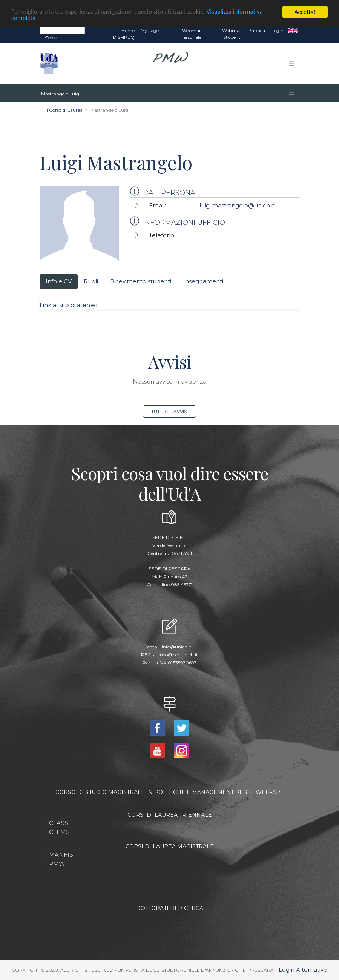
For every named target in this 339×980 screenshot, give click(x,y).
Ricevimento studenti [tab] (141, 281)
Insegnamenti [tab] (203, 281)
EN (293, 31)
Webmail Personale (191, 34)
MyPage (150, 30)
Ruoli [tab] (91, 281)
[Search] (62, 30)
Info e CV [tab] (59, 281)
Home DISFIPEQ (124, 34)
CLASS (59, 823)
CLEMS (59, 832)
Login (277, 30)
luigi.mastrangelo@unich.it (237, 205)
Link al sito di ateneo (69, 305)
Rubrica (256, 30)
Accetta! (305, 12)
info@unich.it (177, 647)
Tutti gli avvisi (169, 411)
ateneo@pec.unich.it (176, 655)
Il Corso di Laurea (64, 110)
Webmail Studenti (232, 34)
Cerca (51, 38)
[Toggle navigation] (291, 64)
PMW (57, 864)
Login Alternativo (303, 970)
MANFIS (61, 855)
